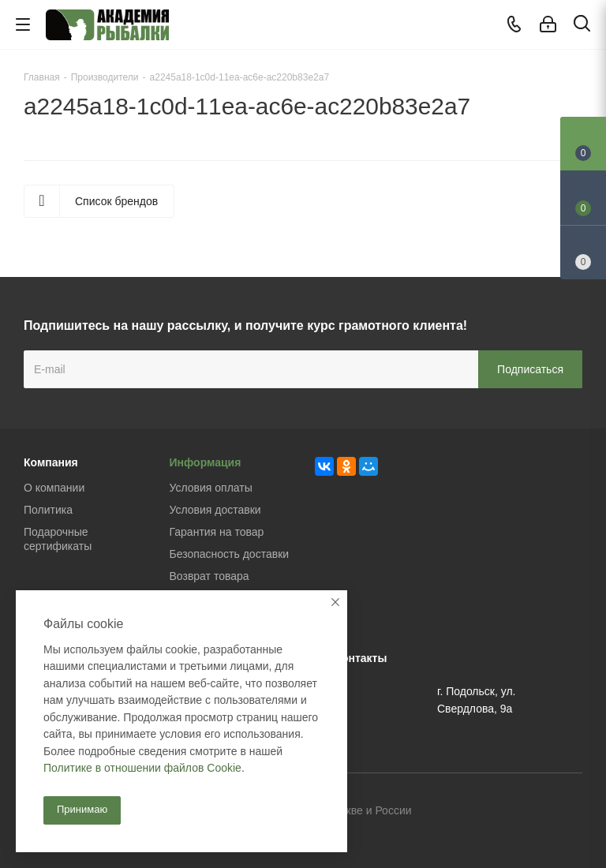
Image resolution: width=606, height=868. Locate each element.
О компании (54, 488)
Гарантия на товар (217, 532)
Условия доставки (215, 510)
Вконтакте (492, 812)
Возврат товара (209, 576)
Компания (51, 462)
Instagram (570, 812)
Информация (206, 462)
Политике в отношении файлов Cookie (142, 768)
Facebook (531, 812)
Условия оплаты (211, 488)
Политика (48, 510)
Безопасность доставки (230, 554)
